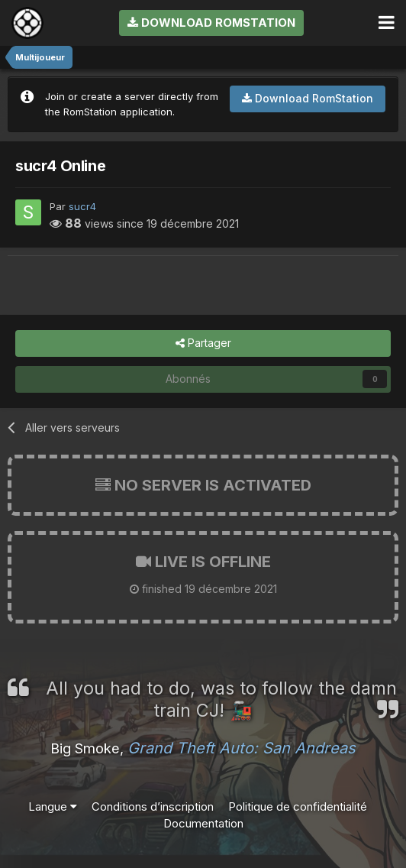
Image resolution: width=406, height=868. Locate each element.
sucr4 (82, 206)
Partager (203, 343)
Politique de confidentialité (298, 806)
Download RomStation (211, 23)
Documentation (203, 823)
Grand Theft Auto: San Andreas (242, 748)
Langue (53, 806)
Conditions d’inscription (153, 806)
